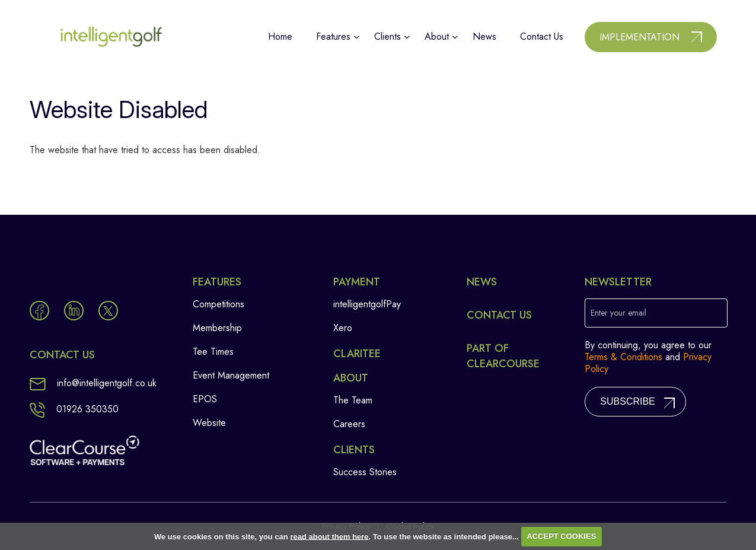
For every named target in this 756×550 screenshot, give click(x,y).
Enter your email (618, 313)
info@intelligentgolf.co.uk (93, 383)
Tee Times (213, 352)
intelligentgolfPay (367, 304)
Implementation (639, 37)
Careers (349, 424)
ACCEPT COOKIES (561, 536)
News (482, 282)
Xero (343, 328)
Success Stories (365, 472)
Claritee (357, 354)
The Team (353, 400)
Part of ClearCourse (503, 356)
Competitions (218, 304)
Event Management (231, 375)
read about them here (329, 536)
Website (209, 423)
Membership (217, 328)
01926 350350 (74, 409)
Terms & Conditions (623, 357)
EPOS (205, 399)
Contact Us (499, 315)
